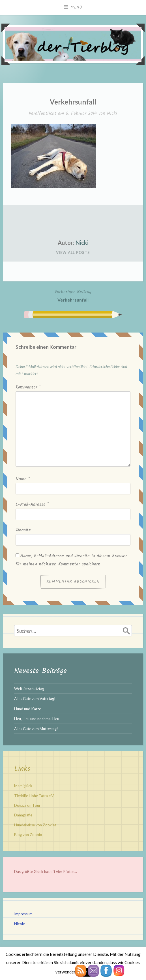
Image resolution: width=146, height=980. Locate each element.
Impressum (23, 914)
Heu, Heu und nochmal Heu (37, 719)
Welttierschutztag (29, 689)
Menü (76, 7)
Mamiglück (23, 786)
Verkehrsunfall (73, 295)
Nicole (20, 924)
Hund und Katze (28, 709)
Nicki (112, 113)
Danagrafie (23, 815)
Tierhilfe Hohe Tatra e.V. (34, 796)
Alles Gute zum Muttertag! (36, 729)
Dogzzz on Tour (27, 805)
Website (23, 530)
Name (23, 479)
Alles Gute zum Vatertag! (35, 699)
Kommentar (28, 387)
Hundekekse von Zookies (35, 825)
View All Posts (73, 252)
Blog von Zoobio (28, 835)
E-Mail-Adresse (32, 505)
